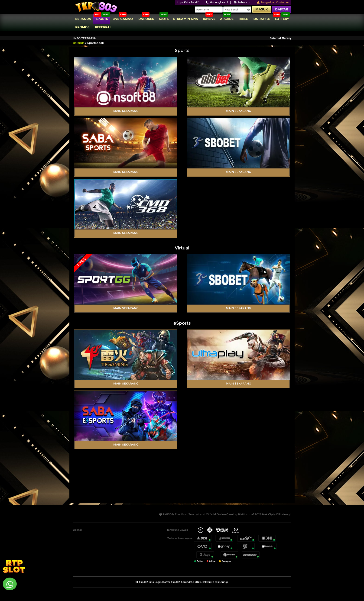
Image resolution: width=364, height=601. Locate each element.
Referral (103, 27)
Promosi (83, 27)
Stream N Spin (186, 19)
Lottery (282, 19)
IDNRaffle (261, 19)
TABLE (243, 19)
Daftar (282, 9)
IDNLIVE (209, 19)
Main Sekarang (126, 111)
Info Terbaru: (85, 38)
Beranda (83, 19)
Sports (102, 19)
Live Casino (123, 19)
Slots (164, 19)
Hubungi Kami (217, 2)
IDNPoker (146, 19)
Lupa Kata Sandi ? (188, 2)
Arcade (227, 19)
